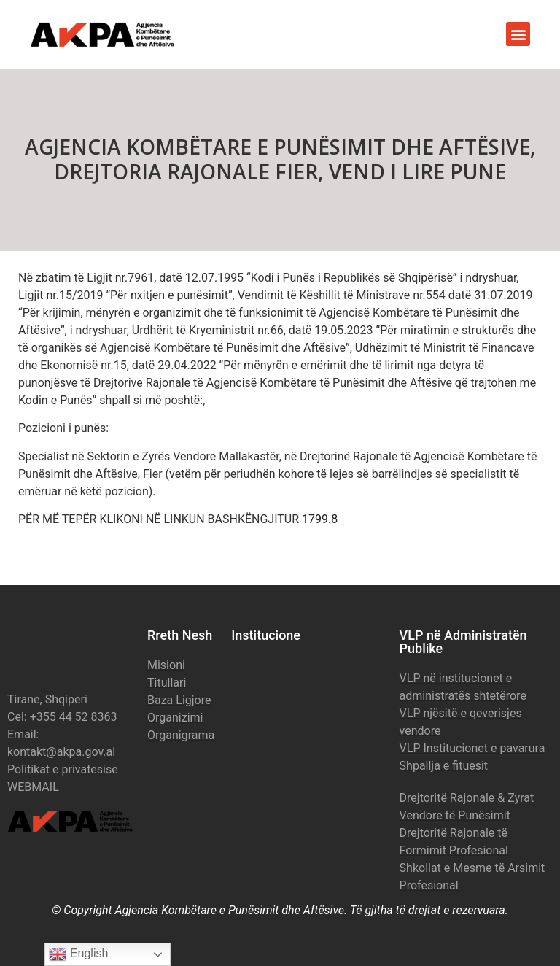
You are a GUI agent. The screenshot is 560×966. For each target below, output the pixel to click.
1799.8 (320, 519)
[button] (518, 34)
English (78, 954)
